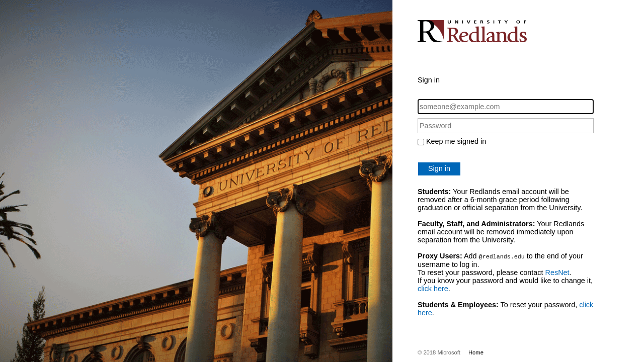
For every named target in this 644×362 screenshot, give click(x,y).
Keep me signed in (456, 141)
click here (433, 288)
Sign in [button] (439, 168)
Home (476, 352)
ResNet (557, 272)
